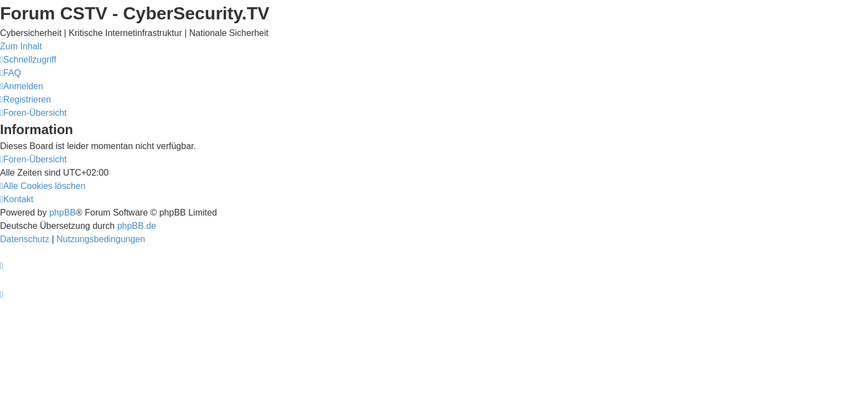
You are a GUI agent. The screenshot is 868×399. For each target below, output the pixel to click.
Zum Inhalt (21, 46)
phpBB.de (137, 226)
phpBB (63, 213)
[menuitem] (11, 73)
